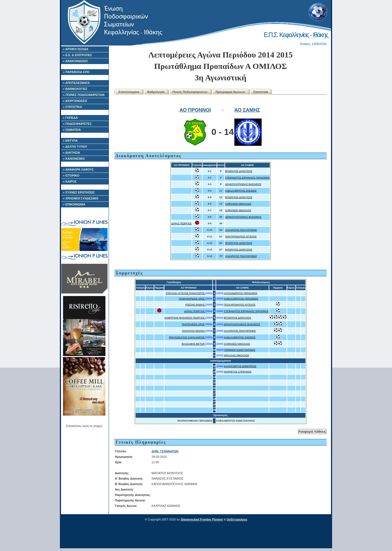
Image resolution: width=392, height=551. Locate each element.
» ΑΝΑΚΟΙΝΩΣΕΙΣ (75, 61)
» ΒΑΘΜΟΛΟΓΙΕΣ (75, 89)
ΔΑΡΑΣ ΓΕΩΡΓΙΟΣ (181, 223)
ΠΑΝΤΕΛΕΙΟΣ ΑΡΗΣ (193, 324)
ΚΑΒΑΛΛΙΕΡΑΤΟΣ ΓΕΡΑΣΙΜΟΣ (241, 299)
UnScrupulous (237, 519)
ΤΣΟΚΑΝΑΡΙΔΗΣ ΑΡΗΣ (192, 299)
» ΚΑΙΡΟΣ (70, 181)
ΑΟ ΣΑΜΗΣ (247, 110)
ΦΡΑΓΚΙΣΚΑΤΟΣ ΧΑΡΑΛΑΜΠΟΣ (187, 337)
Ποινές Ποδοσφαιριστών (190, 92)
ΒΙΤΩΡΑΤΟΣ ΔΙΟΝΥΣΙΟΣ (239, 171)
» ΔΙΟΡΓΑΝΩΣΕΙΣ (75, 101)
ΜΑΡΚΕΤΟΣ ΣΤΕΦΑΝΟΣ (238, 372)
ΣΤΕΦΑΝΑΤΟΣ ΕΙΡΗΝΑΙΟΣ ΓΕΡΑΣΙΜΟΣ (247, 178)
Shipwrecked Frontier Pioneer (202, 519)
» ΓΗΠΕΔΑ (70, 118)
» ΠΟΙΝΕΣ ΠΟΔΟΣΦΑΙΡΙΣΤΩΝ (84, 95)
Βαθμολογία (156, 92)
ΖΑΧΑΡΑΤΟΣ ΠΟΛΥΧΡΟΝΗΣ (241, 230)
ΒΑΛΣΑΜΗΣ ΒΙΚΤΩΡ (194, 344)
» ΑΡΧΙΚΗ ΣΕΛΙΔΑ (76, 49)
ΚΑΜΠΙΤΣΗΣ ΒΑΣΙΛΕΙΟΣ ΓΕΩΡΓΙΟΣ (185, 318)
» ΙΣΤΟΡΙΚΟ (71, 175)
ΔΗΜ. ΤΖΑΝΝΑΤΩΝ (165, 451)
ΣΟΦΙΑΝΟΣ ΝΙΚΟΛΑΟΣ (238, 204)
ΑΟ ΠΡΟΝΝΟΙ (195, 110)
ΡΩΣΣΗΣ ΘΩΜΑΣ (195, 305)
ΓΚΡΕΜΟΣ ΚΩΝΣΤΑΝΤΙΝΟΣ (240, 350)
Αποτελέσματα (129, 92)
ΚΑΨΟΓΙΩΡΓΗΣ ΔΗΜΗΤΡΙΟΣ (240, 366)
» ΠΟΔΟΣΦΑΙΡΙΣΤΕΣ (77, 124)
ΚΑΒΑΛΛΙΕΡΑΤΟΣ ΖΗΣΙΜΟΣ (241, 191)
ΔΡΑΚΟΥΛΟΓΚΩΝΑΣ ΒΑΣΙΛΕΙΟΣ (243, 184)
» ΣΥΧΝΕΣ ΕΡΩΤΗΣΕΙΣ (79, 192)
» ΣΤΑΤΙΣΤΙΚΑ (73, 107)
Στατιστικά (261, 92)
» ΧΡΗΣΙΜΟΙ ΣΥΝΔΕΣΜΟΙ (81, 198)
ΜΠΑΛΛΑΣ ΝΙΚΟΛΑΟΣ (237, 355)
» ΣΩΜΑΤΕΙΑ (72, 130)
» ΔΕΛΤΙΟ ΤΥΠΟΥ (75, 147)
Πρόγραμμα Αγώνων (230, 92)
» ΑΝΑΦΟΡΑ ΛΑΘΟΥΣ (78, 169)
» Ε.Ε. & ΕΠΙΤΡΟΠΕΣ (77, 55)
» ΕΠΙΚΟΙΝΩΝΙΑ (74, 204)
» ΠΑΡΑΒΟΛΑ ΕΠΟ (76, 72)
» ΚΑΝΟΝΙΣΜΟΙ (74, 159)
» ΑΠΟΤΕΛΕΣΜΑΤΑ (76, 83)
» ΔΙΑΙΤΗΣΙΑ (71, 153)
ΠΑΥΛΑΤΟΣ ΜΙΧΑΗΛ (194, 331)
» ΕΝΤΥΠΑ (70, 141)
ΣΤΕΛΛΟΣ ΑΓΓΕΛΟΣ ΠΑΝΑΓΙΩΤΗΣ (186, 293)
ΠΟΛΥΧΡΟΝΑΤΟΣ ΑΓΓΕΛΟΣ (241, 237)
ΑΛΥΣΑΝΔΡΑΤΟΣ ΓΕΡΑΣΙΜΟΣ (241, 293)
